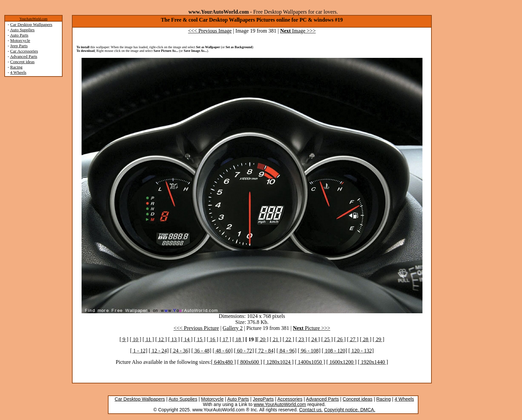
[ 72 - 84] (265, 351)
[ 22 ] (288, 339)
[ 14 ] (187, 339)
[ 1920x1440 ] (373, 362)
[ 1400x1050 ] (310, 362)
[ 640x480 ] (224, 362)
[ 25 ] (327, 339)
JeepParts (263, 399)
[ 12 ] (161, 339)
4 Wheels (18, 72)
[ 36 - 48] (201, 351)
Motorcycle (20, 40)
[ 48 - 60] (223, 351)
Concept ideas (22, 62)
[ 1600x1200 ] (341, 362)
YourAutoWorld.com (33, 19)
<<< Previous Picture (196, 328)
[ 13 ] (174, 339)
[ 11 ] (148, 339)
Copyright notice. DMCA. (350, 410)
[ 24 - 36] (180, 351)
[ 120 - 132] (361, 351)
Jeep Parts (19, 46)
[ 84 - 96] (287, 351)
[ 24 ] (314, 339)
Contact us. (311, 410)
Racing (16, 67)
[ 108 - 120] (335, 351)
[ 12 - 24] (159, 351)
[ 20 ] (263, 339)
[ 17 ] (226, 339)
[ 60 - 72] (244, 351)
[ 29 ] (379, 339)
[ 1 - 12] (139, 351)
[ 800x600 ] (250, 362)
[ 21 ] (275, 339)
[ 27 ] (353, 339)
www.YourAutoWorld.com (280, 404)
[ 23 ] (301, 339)
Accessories (290, 399)
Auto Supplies (22, 30)
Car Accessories (24, 51)
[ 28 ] (366, 339)
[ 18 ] (238, 339)
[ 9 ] (124, 339)
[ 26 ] (340, 339)
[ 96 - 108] (309, 351)
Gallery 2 (233, 328)
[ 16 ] (213, 339)
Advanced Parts (24, 56)
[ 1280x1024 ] (278, 362)
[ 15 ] (200, 339)
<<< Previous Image (210, 31)
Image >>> (298, 31)
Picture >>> (312, 328)
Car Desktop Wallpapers (31, 24)
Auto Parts (19, 35)
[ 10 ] (136, 339)
